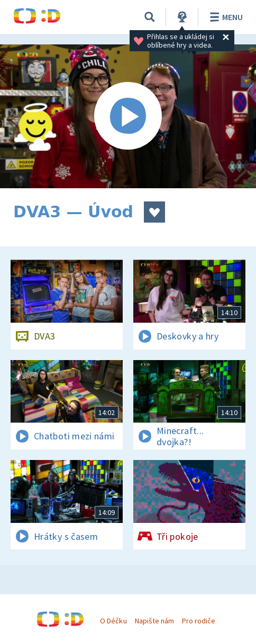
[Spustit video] (128, 116)
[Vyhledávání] (150, 17)
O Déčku (113, 621)
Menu (225, 17)
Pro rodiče (199, 621)
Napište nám (154, 621)
